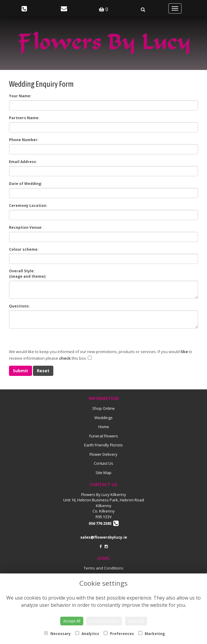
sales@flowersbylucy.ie (104, 537)
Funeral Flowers (104, 436)
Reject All (136, 621)
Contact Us (103, 463)
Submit (21, 371)
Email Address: (23, 162)
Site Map (103, 473)
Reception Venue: (26, 227)
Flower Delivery (103, 454)
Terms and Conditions (103, 568)
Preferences (119, 634)
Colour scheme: (24, 249)
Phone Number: (24, 140)
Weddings (103, 418)
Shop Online (103, 408)
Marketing (152, 634)
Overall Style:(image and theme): (28, 274)
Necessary (57, 634)
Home (104, 427)
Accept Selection (104, 621)
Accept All (72, 621)
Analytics (87, 634)
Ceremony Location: (28, 206)
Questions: (19, 306)
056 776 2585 (104, 523)
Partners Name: (24, 118)
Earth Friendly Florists (103, 445)
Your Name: (20, 96)
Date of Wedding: (26, 184)
